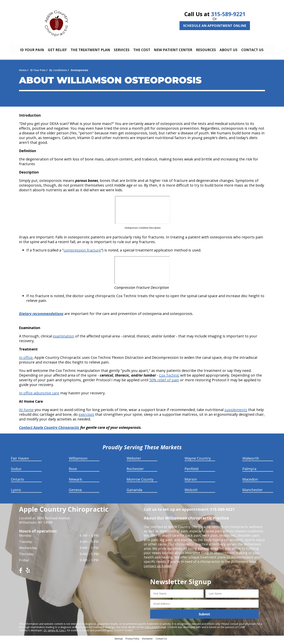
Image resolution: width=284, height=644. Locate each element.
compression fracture (82, 253)
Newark (75, 482)
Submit (204, 617)
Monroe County (140, 482)
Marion (191, 482)
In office (26, 360)
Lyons (16, 493)
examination (64, 339)
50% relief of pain (164, 383)
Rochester (135, 471)
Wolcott (191, 493)
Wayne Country (198, 461)
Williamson (78, 461)
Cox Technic (169, 378)
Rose (73, 471)
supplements (236, 412)
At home (26, 412)
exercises (86, 417)
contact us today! (157, 569)
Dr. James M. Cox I (55, 633)
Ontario (17, 482)
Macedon (250, 482)
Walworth (251, 461)
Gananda (134, 493)
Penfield (191, 471)
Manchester (253, 493)
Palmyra (249, 471)
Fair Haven (20, 461)
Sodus (16, 471)
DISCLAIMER (152, 630)
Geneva (75, 493)
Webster (134, 461)
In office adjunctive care (39, 396)
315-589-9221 (228, 14)
